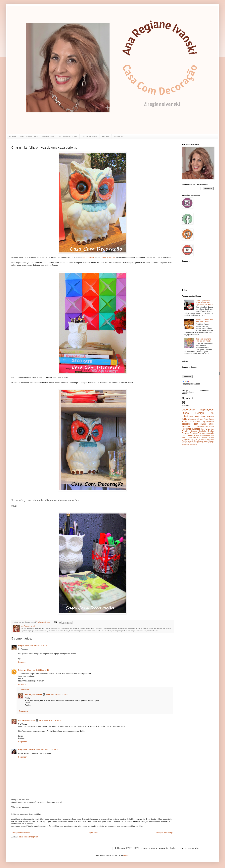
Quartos (194, 431)
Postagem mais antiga (164, 833)
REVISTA (197, 435)
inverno (211, 437)
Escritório (204, 437)
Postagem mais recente (21, 833)
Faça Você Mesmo (204, 416)
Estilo (184, 419)
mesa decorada (208, 433)
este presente (89, 257)
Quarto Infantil (187, 435)
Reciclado (186, 433)
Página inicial (93, 833)
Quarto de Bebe (192, 439)
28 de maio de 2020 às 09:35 (47, 750)
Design (211, 431)
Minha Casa (188, 421)
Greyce (21, 646)
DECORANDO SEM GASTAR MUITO (37, 137)
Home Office (197, 443)
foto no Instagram (108, 257)
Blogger (126, 855)
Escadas (201, 439)
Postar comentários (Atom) (28, 837)
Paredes (196, 437)
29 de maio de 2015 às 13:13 (38, 670)
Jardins (211, 429)
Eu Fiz (204, 429)
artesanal (192, 419)
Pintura (205, 443)
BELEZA (106, 137)
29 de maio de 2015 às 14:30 (57, 694)
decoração (188, 410)
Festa (184, 439)
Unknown (22, 670)
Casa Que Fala (196, 433)
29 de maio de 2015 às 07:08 (36, 646)
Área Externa (209, 439)
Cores (198, 421)
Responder (22, 662)
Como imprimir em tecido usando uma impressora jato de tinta (205, 303)
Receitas (186, 426)
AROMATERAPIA (90, 137)
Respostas (25, 689)
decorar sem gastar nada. (190, 445)
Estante (211, 443)
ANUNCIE (118, 137)
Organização (208, 421)
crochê (190, 441)
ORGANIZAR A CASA (68, 137)
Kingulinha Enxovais (27, 750)
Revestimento (198, 441)
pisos (206, 441)
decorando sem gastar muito (198, 424)
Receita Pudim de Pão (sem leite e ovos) (204, 321)
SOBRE (13, 137)
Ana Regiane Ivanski (33, 694)
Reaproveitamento (205, 426)
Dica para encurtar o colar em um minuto (203, 340)
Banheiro (203, 431)
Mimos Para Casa (205, 419)
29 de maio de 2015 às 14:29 (50, 720)
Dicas (185, 413)
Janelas (184, 441)
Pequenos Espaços (191, 429)
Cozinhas (185, 431)
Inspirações (207, 410)
